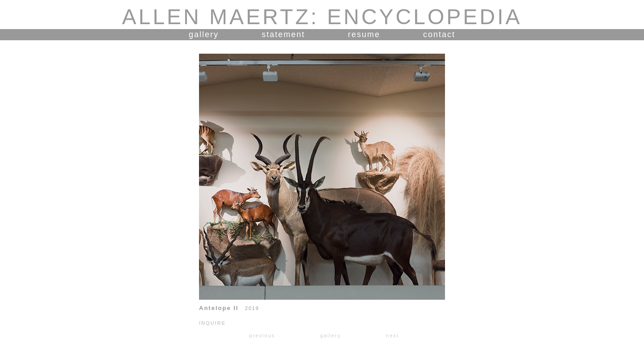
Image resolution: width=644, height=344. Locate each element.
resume (364, 34)
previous (262, 336)
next (392, 336)
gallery (204, 34)
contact (439, 34)
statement (283, 34)
